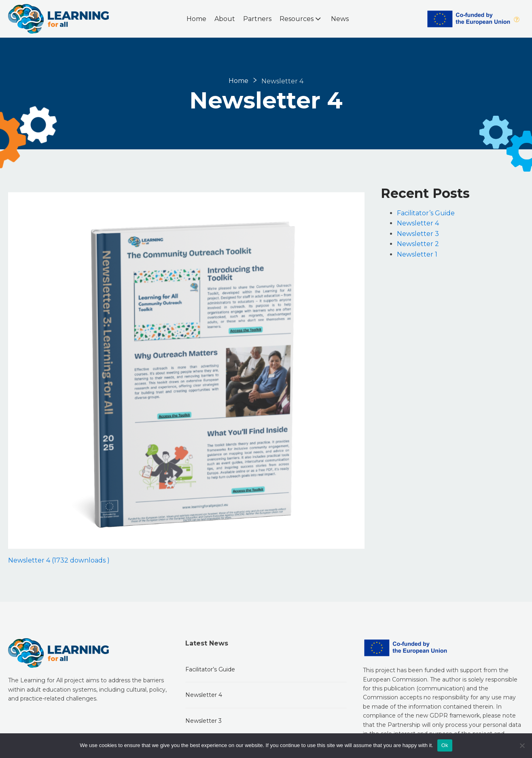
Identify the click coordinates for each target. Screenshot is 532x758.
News (340, 19)
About (225, 19)
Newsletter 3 (418, 234)
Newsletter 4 (418, 223)
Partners (257, 19)
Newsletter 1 (417, 254)
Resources (301, 19)
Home (196, 19)
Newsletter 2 (418, 244)
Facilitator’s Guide (426, 213)
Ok (445, 745)
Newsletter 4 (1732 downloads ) (59, 560)
